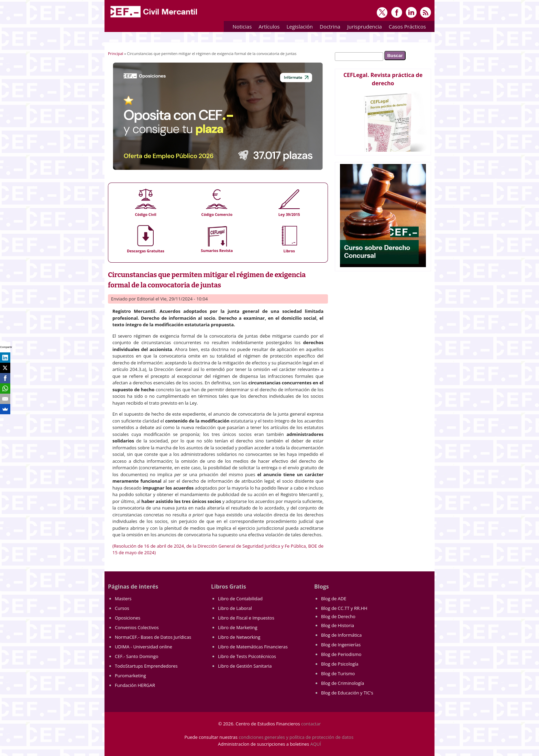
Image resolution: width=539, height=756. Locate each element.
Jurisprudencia (363, 28)
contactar (311, 724)
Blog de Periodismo (341, 654)
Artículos (267, 28)
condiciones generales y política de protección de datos (296, 737)
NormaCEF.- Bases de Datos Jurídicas (153, 637)
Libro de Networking (239, 637)
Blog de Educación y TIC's (347, 693)
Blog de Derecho (338, 616)
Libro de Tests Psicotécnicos (247, 656)
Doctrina (328, 28)
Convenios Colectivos (137, 627)
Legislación (298, 28)
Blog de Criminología (343, 683)
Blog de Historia (338, 625)
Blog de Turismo (338, 673)
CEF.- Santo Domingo (137, 656)
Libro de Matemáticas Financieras (253, 647)
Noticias (242, 26)
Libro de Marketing (238, 627)
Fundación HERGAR (135, 685)
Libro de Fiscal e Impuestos (246, 618)
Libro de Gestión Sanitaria (245, 666)
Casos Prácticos (406, 28)
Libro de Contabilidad (240, 599)
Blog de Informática (341, 635)
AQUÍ (316, 744)
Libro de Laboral (235, 608)
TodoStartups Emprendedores (146, 666)
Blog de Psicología (340, 664)
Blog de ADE (334, 599)
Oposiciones (128, 618)
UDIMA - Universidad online (144, 647)
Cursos (122, 608)
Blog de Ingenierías (341, 645)
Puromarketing (130, 676)
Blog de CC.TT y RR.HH (344, 608)
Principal (115, 53)
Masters (123, 599)
